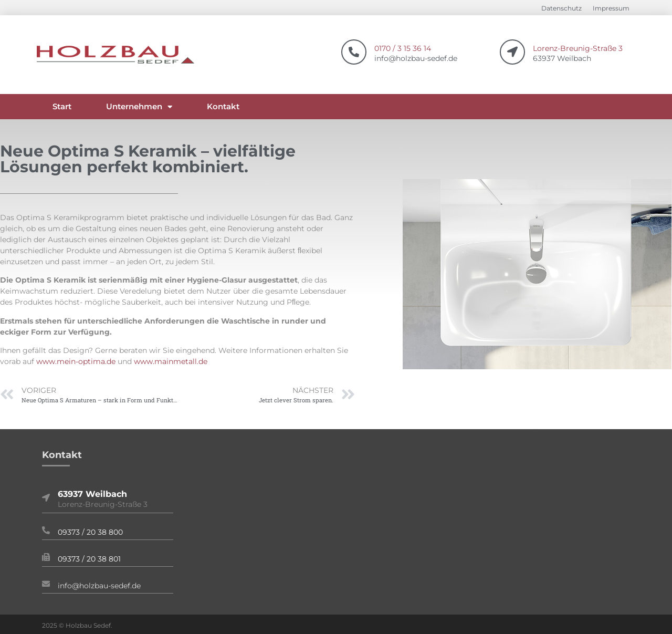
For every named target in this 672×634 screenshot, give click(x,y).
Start (62, 106)
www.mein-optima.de (76, 361)
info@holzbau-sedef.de (99, 586)
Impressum (611, 8)
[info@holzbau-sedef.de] (46, 584)
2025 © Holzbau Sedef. (77, 625)
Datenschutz (561, 8)
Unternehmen (139, 107)
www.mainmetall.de (171, 361)
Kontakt (223, 106)
